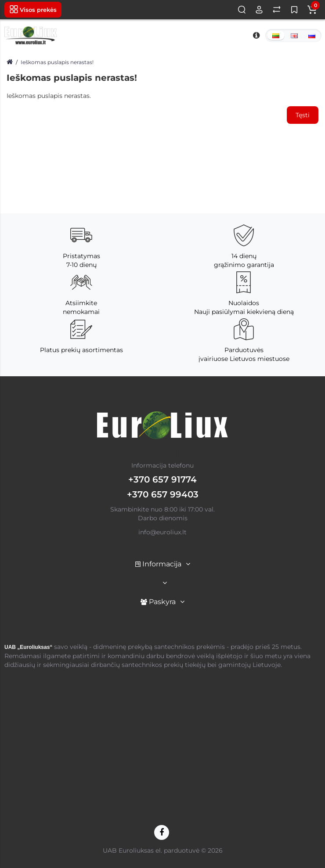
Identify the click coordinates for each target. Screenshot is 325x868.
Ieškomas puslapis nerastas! (57, 62)
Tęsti (303, 115)
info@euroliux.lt (162, 532)
